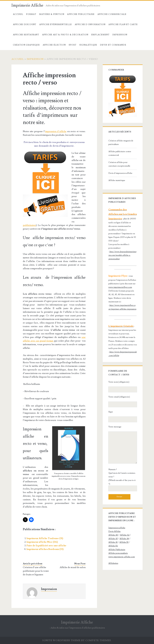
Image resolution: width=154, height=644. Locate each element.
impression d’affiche (56, 131)
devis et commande (113, 45)
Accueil (18, 14)
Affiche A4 (124, 539)
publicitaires (29, 225)
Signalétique (88, 45)
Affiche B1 (124, 542)
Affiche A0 (113, 535)
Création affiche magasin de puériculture (121, 143)
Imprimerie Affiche (27, 5)
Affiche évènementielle (56, 25)
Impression (120, 35)
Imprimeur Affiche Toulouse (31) (45, 538)
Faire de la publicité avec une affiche (46, 546)
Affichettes (113, 563)
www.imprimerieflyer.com (120, 287)
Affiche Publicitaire (81, 14)
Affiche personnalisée (118, 553)
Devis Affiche (115, 531)
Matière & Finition (52, 14)
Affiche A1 (113, 542)
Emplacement (100, 35)
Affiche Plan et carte (123, 25)
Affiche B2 (113, 546)
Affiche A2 (125, 535)
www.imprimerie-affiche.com (122, 557)
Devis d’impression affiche (120, 173)
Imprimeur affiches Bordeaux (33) (45, 549)
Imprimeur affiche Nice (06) (42, 542)
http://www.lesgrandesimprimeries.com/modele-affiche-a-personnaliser (122, 255)
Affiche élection (54, 45)
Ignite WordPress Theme (61, 640)
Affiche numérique (117, 180)
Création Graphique (26, 45)
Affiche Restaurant (26, 35)
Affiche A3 (113, 539)
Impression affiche (117, 528)
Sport (73, 45)
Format (31, 14)
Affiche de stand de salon (73, 567)
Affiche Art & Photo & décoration (65, 35)
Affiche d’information (90, 25)
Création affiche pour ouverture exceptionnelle (119, 164)
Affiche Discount (25, 25)
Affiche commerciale (112, 14)
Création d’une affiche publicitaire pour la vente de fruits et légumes (36, 571)
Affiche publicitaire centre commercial (120, 153)
